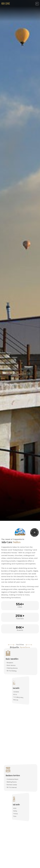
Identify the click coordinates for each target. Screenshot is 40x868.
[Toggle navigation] (37, 4)
